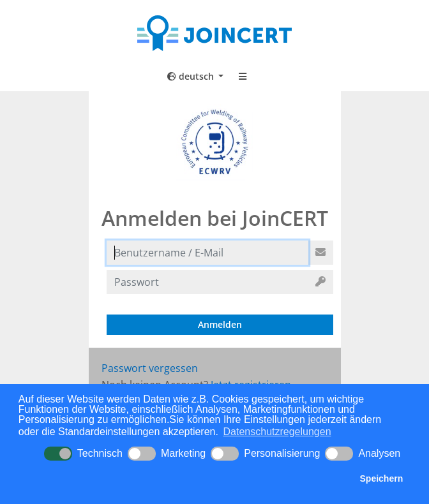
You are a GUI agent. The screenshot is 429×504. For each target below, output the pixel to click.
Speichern (382, 478)
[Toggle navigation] (243, 77)
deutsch (192, 76)
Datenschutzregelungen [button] (277, 432)
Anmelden (220, 324)
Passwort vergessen (150, 368)
